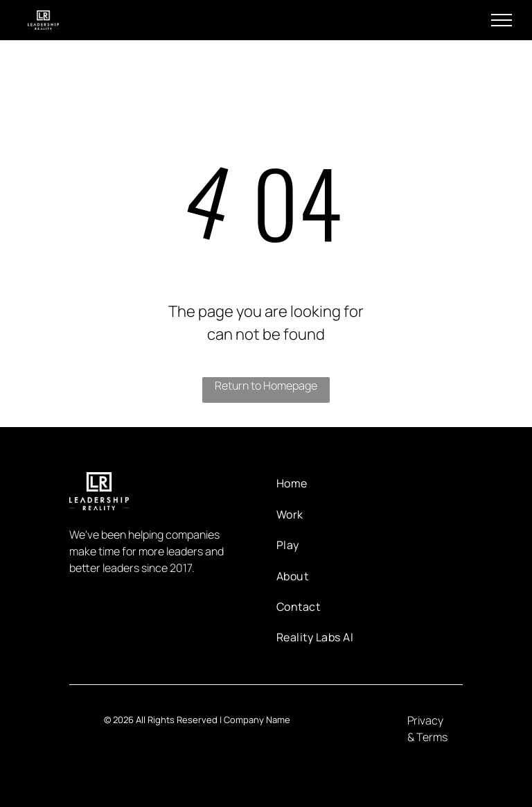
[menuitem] (321, 483)
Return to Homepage (266, 385)
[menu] (502, 20)
